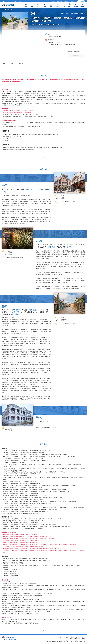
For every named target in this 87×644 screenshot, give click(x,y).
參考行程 (13, 64)
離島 (11, 9)
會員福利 (73, 1)
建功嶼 (69, 247)
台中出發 (76, 5)
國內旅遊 (7, 9)
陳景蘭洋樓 (16, 314)
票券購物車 (60, 1)
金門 (14, 9)
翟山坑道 (51, 247)
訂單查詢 (53, 1)
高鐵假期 (63, 5)
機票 (45, 5)
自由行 (32, 5)
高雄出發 (82, 5)
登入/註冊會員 (81, 1)
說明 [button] (55, 40)
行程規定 (20, 64)
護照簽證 (70, 5)
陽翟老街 (33, 310)
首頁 (3, 9)
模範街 (27, 189)
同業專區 (8, 1)
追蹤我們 (67, 1)
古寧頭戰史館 (14, 312)
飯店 (51, 5)
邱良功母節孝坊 (37, 189)
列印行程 (61, 14)
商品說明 (5, 64)
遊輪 (38, 5)
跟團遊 (26, 5)
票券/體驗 (57, 5)
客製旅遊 (20, 1)
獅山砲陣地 (16, 310)
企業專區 (14, 1)
